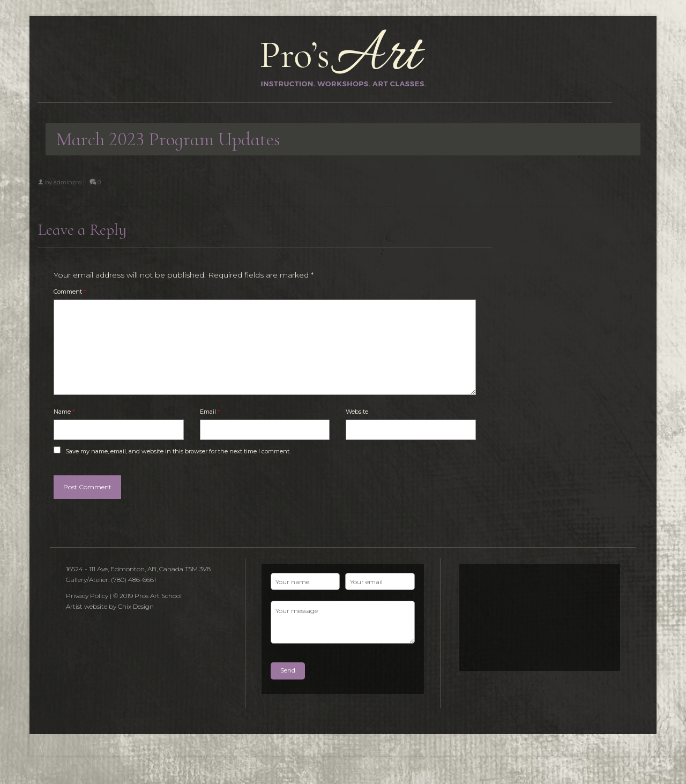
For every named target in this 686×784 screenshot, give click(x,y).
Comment (70, 292)
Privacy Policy (87, 596)
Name (64, 412)
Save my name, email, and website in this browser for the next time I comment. (178, 451)
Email (210, 412)
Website (357, 412)
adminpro (68, 182)
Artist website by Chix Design (110, 606)
